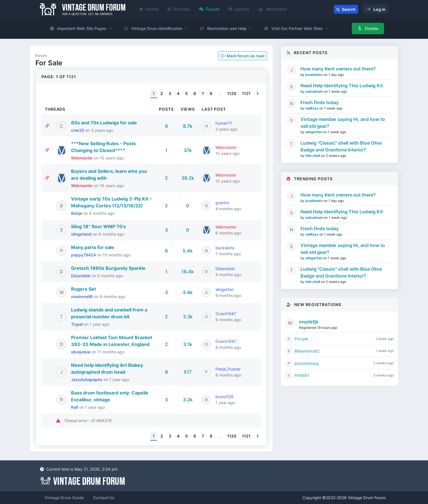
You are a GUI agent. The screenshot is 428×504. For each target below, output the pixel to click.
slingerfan (225, 289)
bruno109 (224, 397)
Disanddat (81, 276)
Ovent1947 (226, 314)
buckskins (225, 248)
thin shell (313, 156)
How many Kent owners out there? (338, 69)
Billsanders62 (307, 351)
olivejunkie (81, 352)
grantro (222, 203)
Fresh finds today (320, 102)
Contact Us (104, 498)
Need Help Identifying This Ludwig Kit (342, 86)
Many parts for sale (93, 247)
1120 (232, 93)
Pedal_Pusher (228, 369)
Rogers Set (83, 289)
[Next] (258, 94)
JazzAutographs (87, 379)
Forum (209, 9)
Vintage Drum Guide (64, 498)
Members (273, 9)
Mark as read (243, 56)
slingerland (82, 234)
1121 (246, 93)
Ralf (75, 407)
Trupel (77, 324)
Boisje (77, 213)
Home (149, 9)
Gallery (239, 9)
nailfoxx (312, 108)
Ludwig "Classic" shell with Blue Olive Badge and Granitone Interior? (341, 146)
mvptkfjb (309, 322)
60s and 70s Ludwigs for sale (104, 123)
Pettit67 (302, 375)
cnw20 (78, 130)
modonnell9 (82, 296)
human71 (224, 123)
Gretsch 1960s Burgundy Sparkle (108, 268)
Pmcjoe (301, 339)
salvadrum (315, 91)
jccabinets (314, 75)
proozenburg (307, 363)
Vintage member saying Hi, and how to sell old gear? (343, 123)
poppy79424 (84, 255)
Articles (179, 9)
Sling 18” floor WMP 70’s (98, 226)
